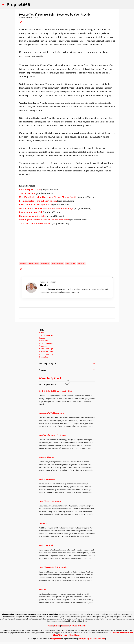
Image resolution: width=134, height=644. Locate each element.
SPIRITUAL (81, 264)
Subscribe (82, 626)
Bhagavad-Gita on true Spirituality (35, 205)
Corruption (34, 264)
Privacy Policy (84, 639)
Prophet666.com (56, 289)
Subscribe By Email (50, 378)
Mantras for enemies (47, 479)
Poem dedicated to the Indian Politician (38, 201)
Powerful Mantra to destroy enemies (53, 567)
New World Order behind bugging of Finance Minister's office (48, 197)
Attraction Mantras (46, 457)
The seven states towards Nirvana (35, 223)
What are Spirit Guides (30, 190)
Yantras (42, 338)
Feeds (50, 626)
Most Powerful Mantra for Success (52, 435)
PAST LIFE (43, 523)
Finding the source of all (31, 212)
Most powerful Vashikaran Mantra (52, 413)
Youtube (74, 626)
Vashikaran (43, 341)
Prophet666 (18, 4)
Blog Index (43, 357)
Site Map (101, 639)
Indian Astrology (46, 349)
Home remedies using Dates (33, 216)
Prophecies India (46, 351)
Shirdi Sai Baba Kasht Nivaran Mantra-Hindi (56, 391)
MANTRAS (43, 589)
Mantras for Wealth (46, 545)
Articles (23, 264)
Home (41, 333)
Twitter (57, 626)
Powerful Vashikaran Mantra (50, 501)
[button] (21, 22)
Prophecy (43, 346)
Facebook (65, 626)
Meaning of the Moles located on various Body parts (44, 220)
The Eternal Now (27, 193)
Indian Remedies (46, 343)
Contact (93, 639)
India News (45, 264)
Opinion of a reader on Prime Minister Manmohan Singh (46, 208)
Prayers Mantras (46, 335)
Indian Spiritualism (47, 354)
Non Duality (70, 264)
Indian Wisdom (57, 264)
